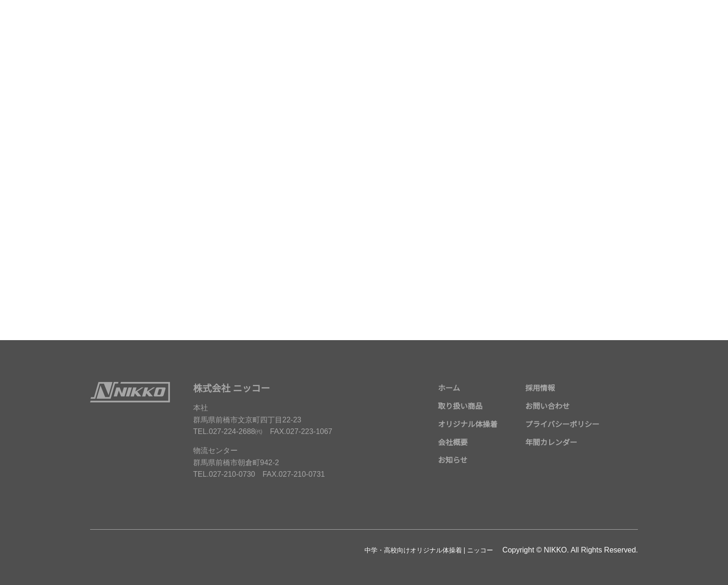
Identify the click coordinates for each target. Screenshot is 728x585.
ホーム (449, 388)
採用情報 (540, 388)
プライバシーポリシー (562, 425)
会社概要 (453, 443)
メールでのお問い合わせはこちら (364, 256)
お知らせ (453, 460)
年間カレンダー (551, 443)
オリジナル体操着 (468, 425)
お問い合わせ (547, 407)
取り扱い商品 (460, 407)
